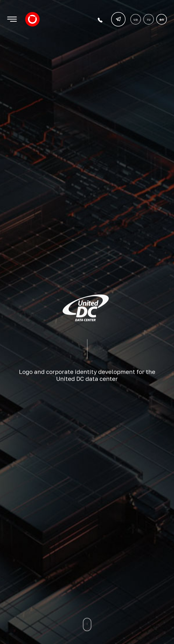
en (162, 19)
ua (136, 19)
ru (149, 19)
